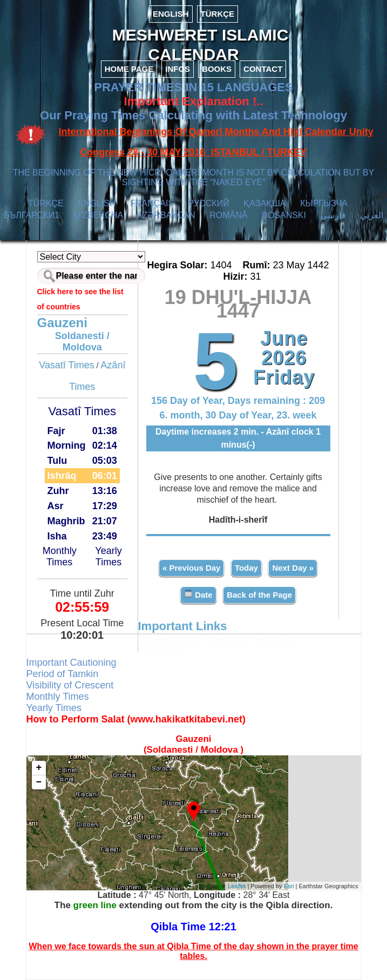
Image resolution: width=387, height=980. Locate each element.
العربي (372, 215)
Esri (289, 886)
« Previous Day (192, 568)
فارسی (333, 215)
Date (198, 594)
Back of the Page (259, 595)
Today (246, 568)
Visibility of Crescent (70, 685)
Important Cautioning (72, 663)
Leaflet (237, 886)
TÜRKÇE (218, 14)
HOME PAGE (129, 69)
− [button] (39, 782)
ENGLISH (171, 14)
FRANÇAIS (152, 203)
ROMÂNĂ (228, 215)
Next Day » (293, 568)
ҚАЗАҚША (264, 203)
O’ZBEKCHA (99, 215)
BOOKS (217, 69)
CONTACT (263, 69)
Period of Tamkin (63, 674)
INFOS (178, 69)
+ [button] (39, 768)
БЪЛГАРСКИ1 (32, 215)
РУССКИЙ (209, 203)
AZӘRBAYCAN (166, 215)
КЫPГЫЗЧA (324, 203)
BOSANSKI (284, 215)
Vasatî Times (67, 365)
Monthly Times (60, 556)
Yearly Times (108, 556)
